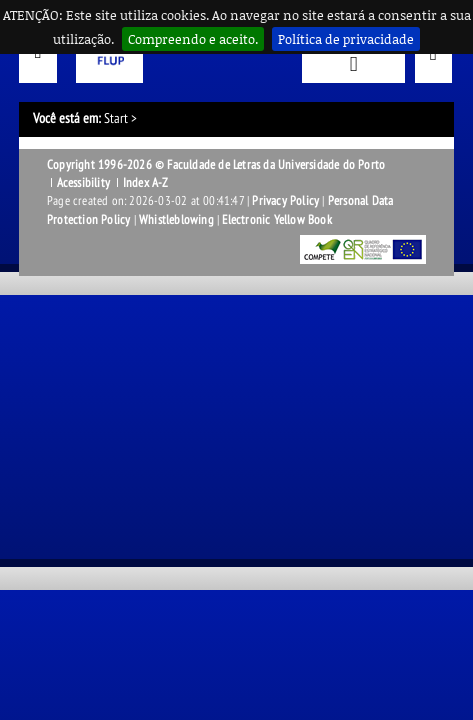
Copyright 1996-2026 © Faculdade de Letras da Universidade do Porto (216, 165)
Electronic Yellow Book (276, 220)
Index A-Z (146, 183)
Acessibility (83, 183)
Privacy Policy (285, 201)
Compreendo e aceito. (193, 39)
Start (116, 118)
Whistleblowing (176, 220)
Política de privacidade (346, 39)
